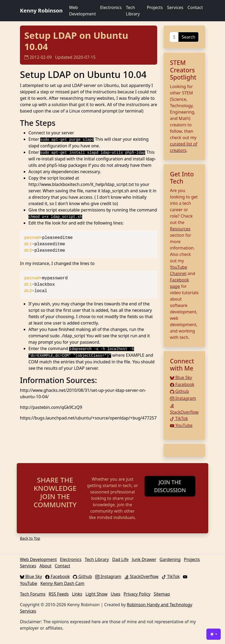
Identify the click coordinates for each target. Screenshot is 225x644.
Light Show (96, 594)
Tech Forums (33, 594)
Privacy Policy (137, 594)
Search (188, 37)
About (45, 566)
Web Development (83, 11)
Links (77, 594)
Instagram (183, 398)
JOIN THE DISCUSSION (170, 486)
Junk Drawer (144, 559)
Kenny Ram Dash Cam (62, 583)
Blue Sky (181, 377)
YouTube (181, 425)
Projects (155, 7)
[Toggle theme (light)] (214, 634)
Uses (115, 594)
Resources (180, 229)
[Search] (174, 37)
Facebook (182, 384)
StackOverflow (141, 576)
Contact (195, 7)
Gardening (170, 559)
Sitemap (162, 594)
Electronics (111, 7)
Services (175, 7)
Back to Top (30, 538)
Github (179, 391)
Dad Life (120, 559)
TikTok (179, 418)
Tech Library (133, 11)
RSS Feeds (59, 594)
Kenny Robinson (41, 11)
